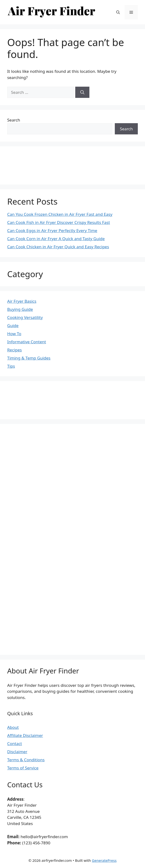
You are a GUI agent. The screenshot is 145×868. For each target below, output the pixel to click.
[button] (118, 12)
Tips (11, 366)
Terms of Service (23, 768)
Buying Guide (20, 309)
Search (14, 120)
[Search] (82, 92)
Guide (13, 325)
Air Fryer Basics (22, 301)
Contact (15, 744)
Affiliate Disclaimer (25, 735)
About (13, 727)
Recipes (14, 350)
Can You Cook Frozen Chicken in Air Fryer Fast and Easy (60, 214)
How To (14, 334)
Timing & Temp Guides (29, 358)
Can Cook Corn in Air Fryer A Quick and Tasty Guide (56, 239)
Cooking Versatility (25, 317)
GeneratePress (104, 860)
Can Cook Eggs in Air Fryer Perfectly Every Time (52, 230)
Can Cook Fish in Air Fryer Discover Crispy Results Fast (59, 222)
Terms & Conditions (26, 760)
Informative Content (27, 342)
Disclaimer (17, 752)
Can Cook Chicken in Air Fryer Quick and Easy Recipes (58, 247)
